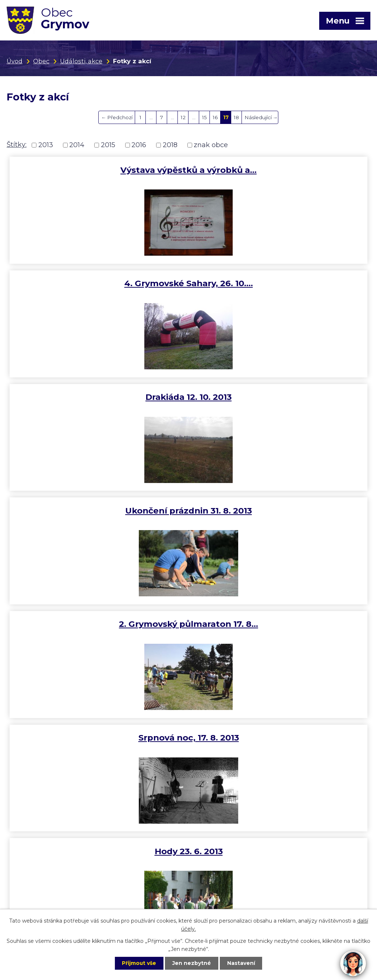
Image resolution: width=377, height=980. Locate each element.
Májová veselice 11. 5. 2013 (98, 624)
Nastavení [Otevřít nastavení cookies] (242, 963)
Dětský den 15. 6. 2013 (280, 511)
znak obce (211, 145)
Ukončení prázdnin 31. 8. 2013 (279, 283)
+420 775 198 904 (217, 828)
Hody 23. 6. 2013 (98, 511)
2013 (46, 145)
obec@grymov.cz (35, 861)
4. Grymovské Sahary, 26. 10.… (280, 170)
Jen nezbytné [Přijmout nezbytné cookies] (192, 963)
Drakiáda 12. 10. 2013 (98, 283)
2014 (77, 145)
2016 (139, 145)
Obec (41, 61)
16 (215, 117)
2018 (170, 145)
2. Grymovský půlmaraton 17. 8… (98, 397)
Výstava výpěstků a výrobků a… (98, 170)
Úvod (15, 61)
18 (236, 117)
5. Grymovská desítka (280, 624)
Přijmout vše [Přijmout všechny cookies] (138, 963)
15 (205, 117)
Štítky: (17, 145)
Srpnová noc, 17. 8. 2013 (280, 397)
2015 (108, 145)
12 (183, 117)
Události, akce (81, 61)
